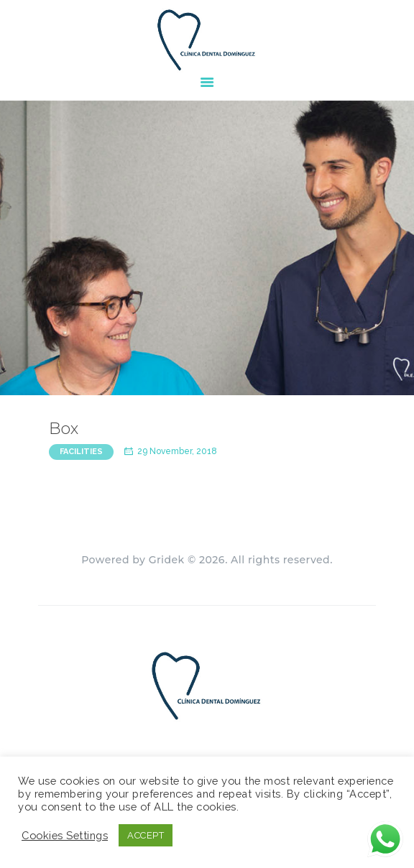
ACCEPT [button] (146, 835)
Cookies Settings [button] (65, 835)
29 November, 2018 (177, 451)
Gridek (167, 560)
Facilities (81, 452)
